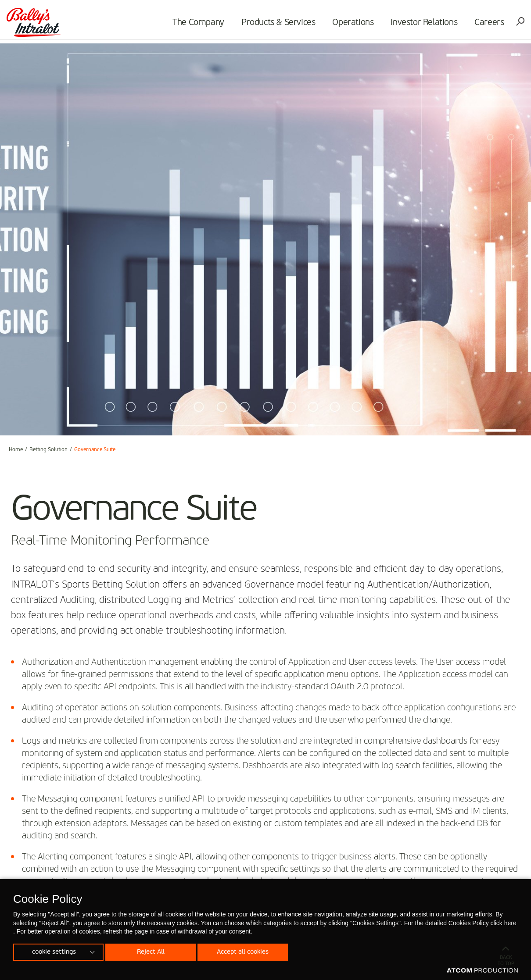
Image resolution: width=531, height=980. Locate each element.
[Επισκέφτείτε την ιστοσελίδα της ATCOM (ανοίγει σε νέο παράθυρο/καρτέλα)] (482, 971)
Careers (487, 25)
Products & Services (276, 25)
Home (16, 450)
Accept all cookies (248, 951)
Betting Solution (48, 450)
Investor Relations (422, 25)
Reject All (153, 951)
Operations (351, 25)
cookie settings (54, 951)
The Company (196, 25)
